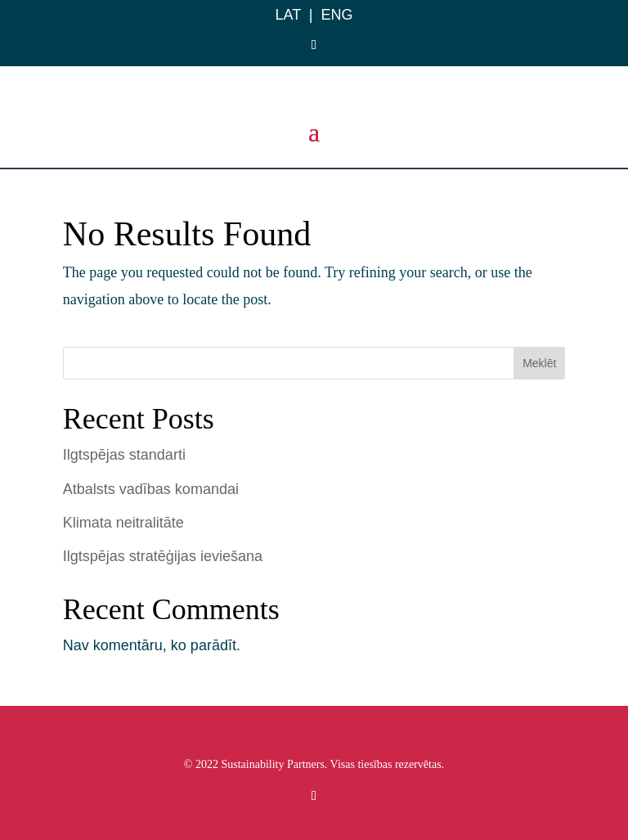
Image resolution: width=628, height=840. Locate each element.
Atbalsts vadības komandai (151, 489)
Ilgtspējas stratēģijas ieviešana (163, 556)
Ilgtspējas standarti (124, 455)
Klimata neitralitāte (123, 523)
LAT (287, 15)
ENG (337, 15)
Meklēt (539, 363)
